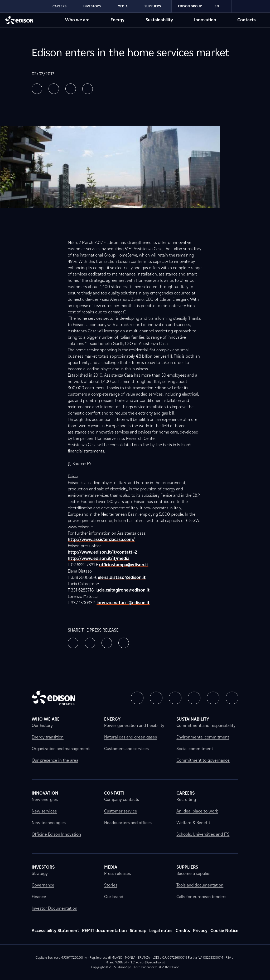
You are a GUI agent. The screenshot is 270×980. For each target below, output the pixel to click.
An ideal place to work (197, 811)
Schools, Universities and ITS (203, 834)
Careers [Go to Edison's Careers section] (59, 6)
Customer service (121, 811)
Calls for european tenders (201, 897)
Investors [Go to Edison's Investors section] (92, 6)
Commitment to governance (203, 760)
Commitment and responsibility (206, 725)
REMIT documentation (104, 931)
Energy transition (48, 737)
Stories (111, 885)
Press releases (117, 873)
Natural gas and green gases (131, 737)
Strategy (40, 873)
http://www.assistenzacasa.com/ (101, 540)
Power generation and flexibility (134, 725)
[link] (241, 6)
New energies (45, 799)
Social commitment (195, 749)
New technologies (49, 823)
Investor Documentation (54, 908)
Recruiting (186, 799)
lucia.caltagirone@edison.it (122, 590)
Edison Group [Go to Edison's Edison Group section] (190, 6)
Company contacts (122, 799)
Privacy (200, 931)
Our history (42, 725)
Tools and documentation (200, 885)
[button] (37, 89)
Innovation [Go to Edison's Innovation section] (205, 20)
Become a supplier (194, 873)
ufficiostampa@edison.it (124, 565)
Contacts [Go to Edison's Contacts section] (247, 20)
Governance (43, 885)
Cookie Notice (224, 931)
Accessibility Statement (55, 931)
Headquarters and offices (128, 823)
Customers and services (126, 749)
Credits (183, 931)
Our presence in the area (55, 760)
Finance (39, 897)
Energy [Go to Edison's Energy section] (117, 20)
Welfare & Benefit (193, 823)
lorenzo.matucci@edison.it (123, 603)
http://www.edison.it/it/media (99, 558)
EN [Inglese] (220, 6)
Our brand (114, 897)
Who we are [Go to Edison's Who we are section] (77, 20)
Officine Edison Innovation (56, 834)
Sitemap (138, 931)
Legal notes (161, 931)
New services (44, 811)
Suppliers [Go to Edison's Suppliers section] (153, 6)
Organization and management (61, 749)
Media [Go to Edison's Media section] (123, 6)
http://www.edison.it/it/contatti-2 (102, 552)
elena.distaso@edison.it (122, 577)
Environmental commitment (203, 737)
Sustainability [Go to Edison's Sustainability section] (159, 20)
